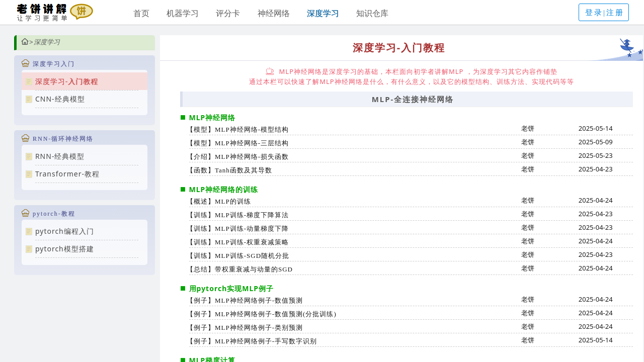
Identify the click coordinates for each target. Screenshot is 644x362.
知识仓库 (372, 13)
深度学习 (323, 13)
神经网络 (274, 13)
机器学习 (183, 13)
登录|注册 (605, 13)
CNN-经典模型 (60, 99)
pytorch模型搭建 (65, 249)
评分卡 (228, 13)
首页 (141, 13)
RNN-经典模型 (60, 156)
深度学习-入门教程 (67, 81)
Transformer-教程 (67, 174)
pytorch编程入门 (65, 231)
